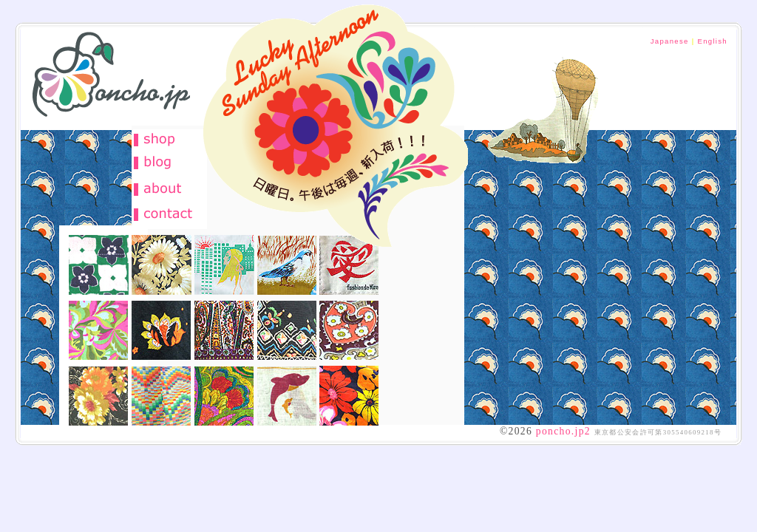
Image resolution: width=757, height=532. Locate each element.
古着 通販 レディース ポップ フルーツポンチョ (106, 80)
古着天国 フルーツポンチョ (334, 124)
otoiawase (170, 214)
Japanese (670, 41)
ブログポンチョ (170, 163)
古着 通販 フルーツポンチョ (170, 140)
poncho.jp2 (563, 431)
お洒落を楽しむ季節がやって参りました (543, 101)
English (712, 41)
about (170, 188)
